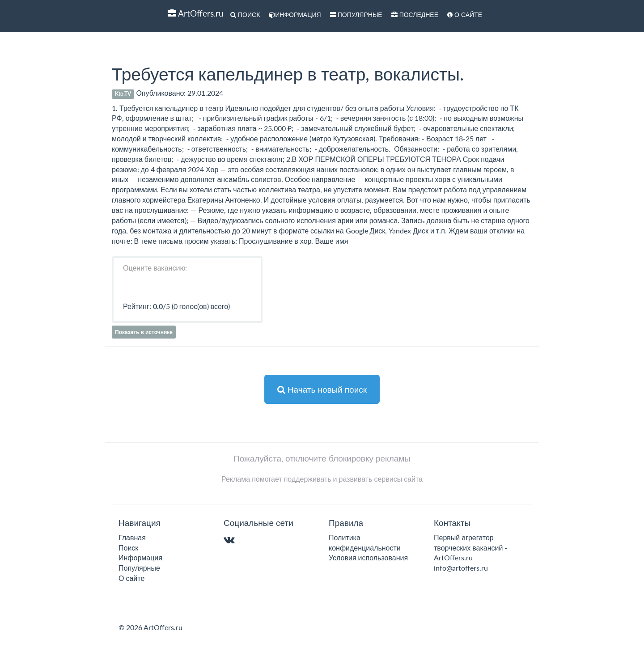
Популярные (356, 15)
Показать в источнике (144, 332)
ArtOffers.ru (196, 13)
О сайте (465, 15)
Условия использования (368, 557)
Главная (132, 537)
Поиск (245, 15)
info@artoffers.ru (461, 568)
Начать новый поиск (322, 389)
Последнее (415, 15)
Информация (295, 15)
